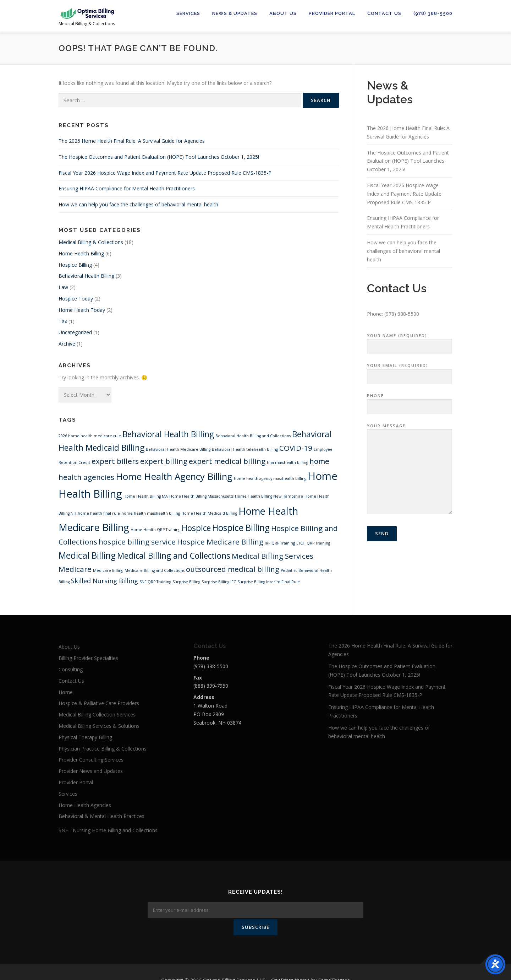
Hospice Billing (75, 265)
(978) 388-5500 (433, 13)
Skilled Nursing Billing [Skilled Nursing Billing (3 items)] (105, 581)
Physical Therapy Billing (85, 737)
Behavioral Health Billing (86, 276)
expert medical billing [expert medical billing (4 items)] (227, 461)
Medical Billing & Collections (91, 242)
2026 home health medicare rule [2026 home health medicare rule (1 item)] (90, 436)
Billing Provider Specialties (88, 658)
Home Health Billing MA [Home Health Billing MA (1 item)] (146, 496)
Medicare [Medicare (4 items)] (75, 569)
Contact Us (384, 13)
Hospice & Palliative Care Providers (99, 703)
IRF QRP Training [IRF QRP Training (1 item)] (280, 543)
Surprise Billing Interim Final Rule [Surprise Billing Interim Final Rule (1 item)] (269, 582)
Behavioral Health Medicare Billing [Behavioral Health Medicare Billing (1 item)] (178, 449)
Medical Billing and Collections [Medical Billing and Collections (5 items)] (174, 556)
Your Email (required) (410, 371)
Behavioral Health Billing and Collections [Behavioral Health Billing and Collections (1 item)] (253, 436)
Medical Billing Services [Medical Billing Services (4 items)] (273, 556)
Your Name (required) (410, 341)
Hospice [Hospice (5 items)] (196, 528)
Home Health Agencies (85, 805)
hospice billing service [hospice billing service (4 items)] (137, 542)
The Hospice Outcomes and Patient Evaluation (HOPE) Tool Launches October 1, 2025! (159, 157)
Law (63, 287)
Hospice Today (76, 299)
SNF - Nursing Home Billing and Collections (108, 830)
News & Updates (235, 13)
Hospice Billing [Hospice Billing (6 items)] (241, 528)
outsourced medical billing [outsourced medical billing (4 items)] (233, 569)
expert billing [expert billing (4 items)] (164, 461)
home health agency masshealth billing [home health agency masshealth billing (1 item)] (270, 478)
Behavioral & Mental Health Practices (101, 816)
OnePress (282, 963)
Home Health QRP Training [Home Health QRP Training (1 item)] (155, 530)
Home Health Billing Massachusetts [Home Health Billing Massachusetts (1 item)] (201, 496)
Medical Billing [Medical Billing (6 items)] (87, 555)
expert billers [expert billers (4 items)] (115, 461)
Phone (410, 401)
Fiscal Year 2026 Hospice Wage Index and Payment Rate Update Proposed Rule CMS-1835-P (165, 173)
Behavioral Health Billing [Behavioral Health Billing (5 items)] (168, 434)
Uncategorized (75, 332)
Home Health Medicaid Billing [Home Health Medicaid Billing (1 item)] (209, 513)
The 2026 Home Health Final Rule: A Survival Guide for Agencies (132, 141)
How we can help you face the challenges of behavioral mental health (138, 204)
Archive (67, 344)
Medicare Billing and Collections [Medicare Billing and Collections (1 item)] (155, 570)
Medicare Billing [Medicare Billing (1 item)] (108, 570)
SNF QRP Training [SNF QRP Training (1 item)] (155, 582)
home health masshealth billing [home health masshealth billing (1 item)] (151, 513)
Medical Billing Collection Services (97, 714)
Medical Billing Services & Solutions (99, 726)
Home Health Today (82, 310)
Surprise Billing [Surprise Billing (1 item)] (186, 582)
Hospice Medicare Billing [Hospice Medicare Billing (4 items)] (220, 542)
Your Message (410, 470)
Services (188, 13)
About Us (283, 13)
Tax (63, 321)
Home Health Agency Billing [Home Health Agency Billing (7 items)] (174, 476)
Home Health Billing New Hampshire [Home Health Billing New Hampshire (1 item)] (269, 496)
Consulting (71, 669)
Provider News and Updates (91, 771)
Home (66, 692)
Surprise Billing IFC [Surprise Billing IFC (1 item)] (219, 582)
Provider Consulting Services (91, 760)
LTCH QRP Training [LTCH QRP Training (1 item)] (313, 543)
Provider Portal (332, 13)
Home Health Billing (81, 253)
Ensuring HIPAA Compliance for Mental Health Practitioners (127, 188)
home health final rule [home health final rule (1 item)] (99, 513)
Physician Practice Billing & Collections (103, 749)
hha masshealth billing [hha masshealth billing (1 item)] (287, 462)
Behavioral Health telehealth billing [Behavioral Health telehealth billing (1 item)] (245, 449)
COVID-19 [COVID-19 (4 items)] (296, 448)
